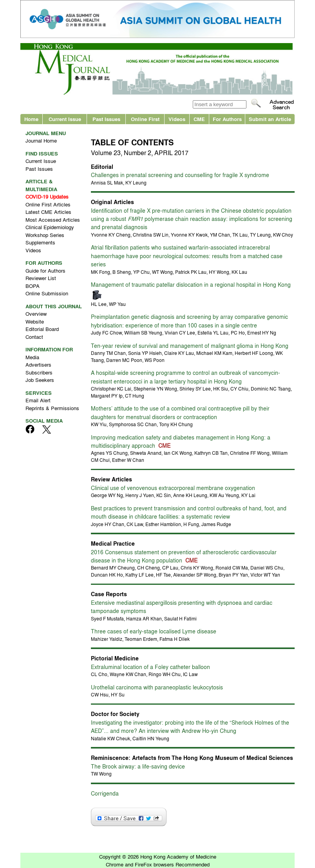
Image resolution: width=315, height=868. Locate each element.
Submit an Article (270, 119)
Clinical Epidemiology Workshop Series (50, 231)
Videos (177, 119)
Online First (145, 119)
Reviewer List (41, 278)
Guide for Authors (45, 270)
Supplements (40, 242)
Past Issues (106, 119)
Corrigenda (105, 793)
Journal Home (41, 140)
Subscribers (39, 372)
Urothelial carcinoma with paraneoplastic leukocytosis (157, 687)
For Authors (227, 119)
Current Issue (65, 119)
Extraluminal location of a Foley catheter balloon (150, 667)
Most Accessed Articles (53, 220)
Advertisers (38, 364)
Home (31, 119)
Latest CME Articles (48, 212)
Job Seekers (40, 380)
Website (35, 321)
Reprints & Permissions (52, 408)
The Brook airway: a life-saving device (138, 766)
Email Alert (38, 400)
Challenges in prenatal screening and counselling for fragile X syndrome (180, 175)
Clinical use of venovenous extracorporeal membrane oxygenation (173, 488)
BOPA (33, 286)
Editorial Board (42, 329)
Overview (36, 314)
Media (32, 357)
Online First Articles (48, 204)
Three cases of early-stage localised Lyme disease (154, 631)
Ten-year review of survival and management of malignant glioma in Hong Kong (190, 345)
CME (199, 119)
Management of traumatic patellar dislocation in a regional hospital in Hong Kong (191, 284)
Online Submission (47, 293)
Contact (34, 337)
